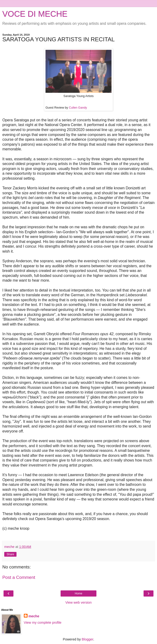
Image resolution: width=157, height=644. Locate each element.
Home (78, 593)
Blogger (88, 639)
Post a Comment (19, 577)
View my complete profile (43, 623)
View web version (78, 602)
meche (34, 616)
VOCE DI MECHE (35, 14)
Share (10, 554)
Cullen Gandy (78, 108)
